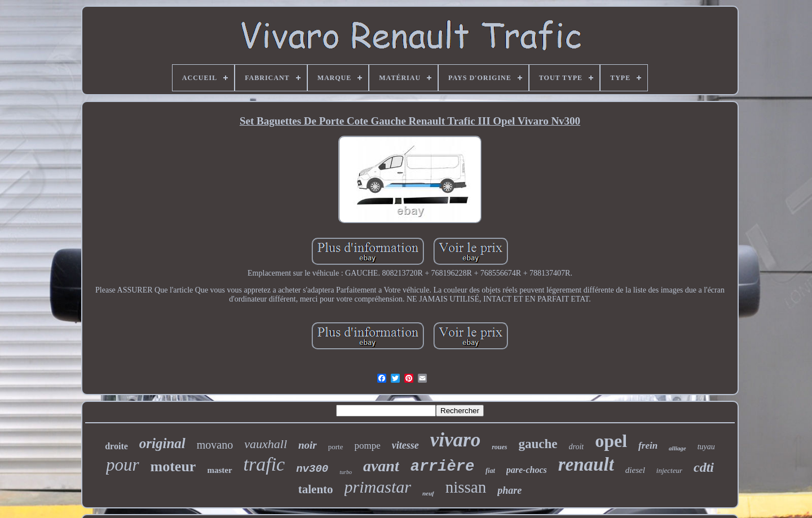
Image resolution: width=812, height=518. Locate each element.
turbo (346, 472)
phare (509, 490)
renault (586, 464)
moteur (173, 466)
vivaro (455, 440)
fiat (490, 471)
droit (577, 447)
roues (499, 447)
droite (116, 446)
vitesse (405, 445)
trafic (264, 464)
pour (123, 465)
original (162, 443)
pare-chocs (527, 470)
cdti (704, 467)
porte (336, 447)
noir (308, 445)
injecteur (669, 470)
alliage (678, 448)
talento (316, 489)
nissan (466, 487)
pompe (367, 446)
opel (611, 441)
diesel (635, 470)
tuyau (706, 447)
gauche (538, 444)
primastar (378, 487)
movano (215, 445)
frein (648, 446)
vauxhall (266, 444)
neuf (428, 493)
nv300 (312, 469)
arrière (442, 467)
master (219, 470)
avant (381, 466)
